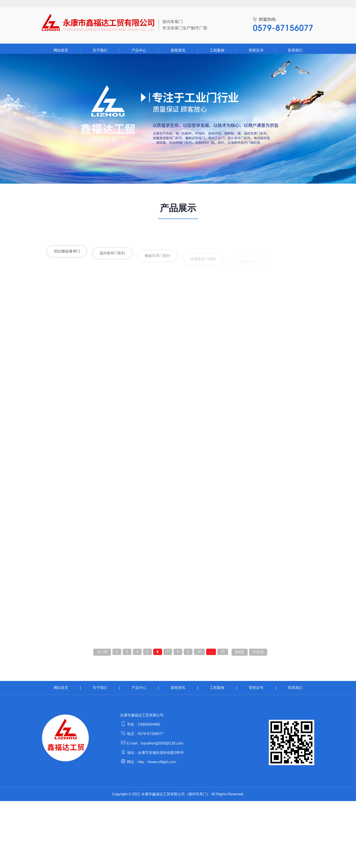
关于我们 (100, 50)
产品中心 (139, 50)
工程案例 (217, 50)
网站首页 (61, 50)
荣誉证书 (256, 50)
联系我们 (295, 50)
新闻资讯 (178, 50)
